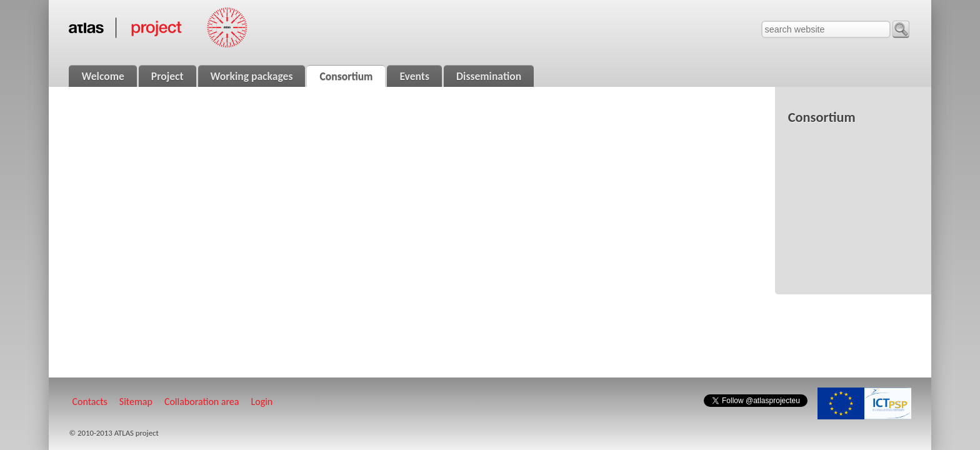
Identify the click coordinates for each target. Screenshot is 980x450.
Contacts (89, 402)
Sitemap (136, 402)
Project (167, 76)
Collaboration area (202, 402)
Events (414, 76)
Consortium (346, 76)
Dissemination (489, 76)
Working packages (252, 76)
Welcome (102, 76)
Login (262, 402)
